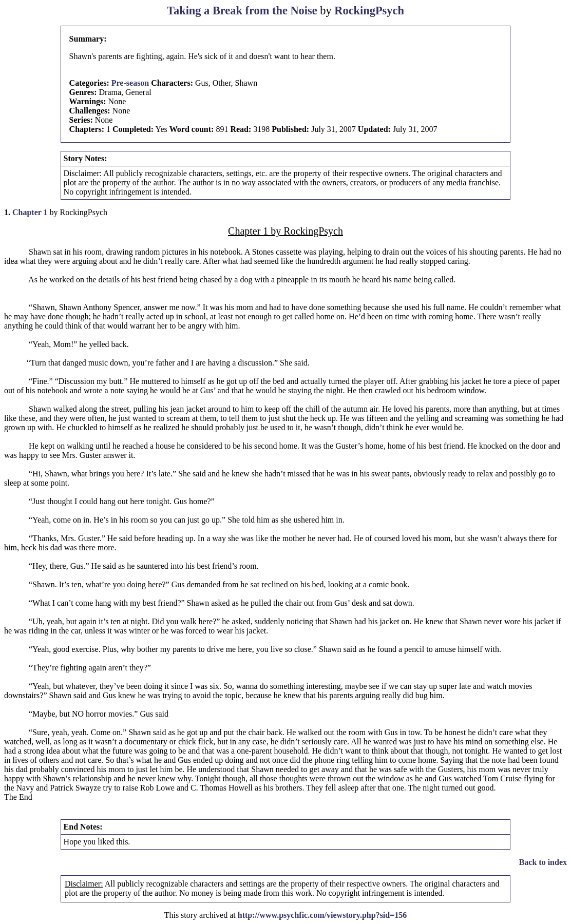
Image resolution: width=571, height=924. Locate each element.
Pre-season (130, 83)
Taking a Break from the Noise (242, 11)
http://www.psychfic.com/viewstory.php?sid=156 (322, 915)
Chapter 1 (30, 212)
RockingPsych (369, 11)
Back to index (543, 862)
